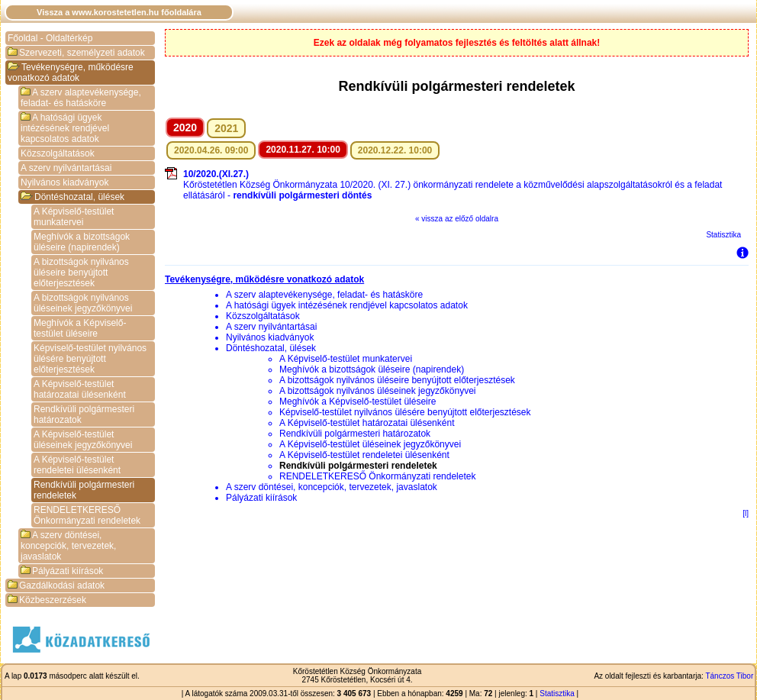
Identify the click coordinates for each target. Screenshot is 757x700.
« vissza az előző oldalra (457, 219)
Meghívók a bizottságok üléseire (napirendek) (82, 242)
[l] (746, 513)
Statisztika (723, 235)
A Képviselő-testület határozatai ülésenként (80, 389)
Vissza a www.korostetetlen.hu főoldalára (119, 12)
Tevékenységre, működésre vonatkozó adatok (71, 73)
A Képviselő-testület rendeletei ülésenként (77, 465)
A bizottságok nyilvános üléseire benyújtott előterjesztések (81, 273)
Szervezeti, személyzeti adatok (76, 53)
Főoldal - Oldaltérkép (50, 38)
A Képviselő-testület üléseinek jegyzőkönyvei (83, 440)
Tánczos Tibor (729, 676)
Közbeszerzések (47, 600)
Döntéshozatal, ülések (72, 197)
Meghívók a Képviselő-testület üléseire (80, 328)
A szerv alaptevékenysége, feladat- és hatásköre (81, 98)
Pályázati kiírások (62, 571)
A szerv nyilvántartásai (66, 168)
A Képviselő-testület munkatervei (74, 217)
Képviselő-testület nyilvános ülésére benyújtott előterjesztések (90, 359)
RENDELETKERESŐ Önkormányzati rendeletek (87, 515)
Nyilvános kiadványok (64, 182)
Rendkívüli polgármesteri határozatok (84, 415)
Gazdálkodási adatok (56, 585)
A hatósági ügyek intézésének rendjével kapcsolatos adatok (65, 128)
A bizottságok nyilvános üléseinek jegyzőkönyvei (83, 303)
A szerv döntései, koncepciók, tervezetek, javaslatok (68, 546)
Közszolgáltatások (58, 153)
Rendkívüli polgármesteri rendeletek (84, 490)
